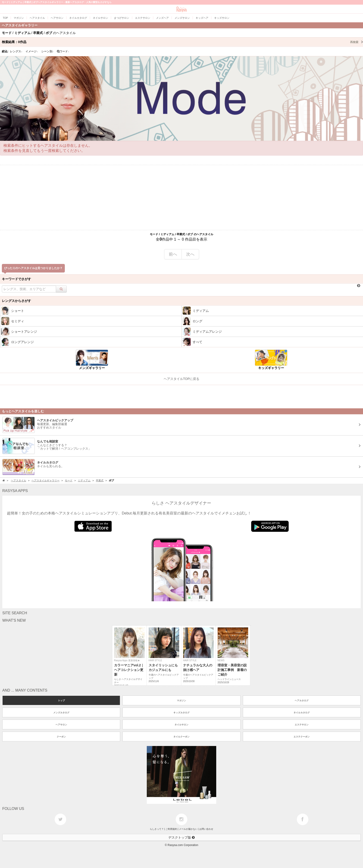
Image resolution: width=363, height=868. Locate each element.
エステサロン (302, 725)
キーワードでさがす (16, 279)
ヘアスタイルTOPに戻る (182, 379)
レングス (16, 51)
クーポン (61, 737)
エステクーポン (302, 737)
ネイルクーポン (181, 737)
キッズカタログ (181, 713)
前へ (173, 254)
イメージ (32, 51)
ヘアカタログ (302, 700)
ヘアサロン (61, 725)
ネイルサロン (181, 725)
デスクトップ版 (181, 837)
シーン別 (47, 51)
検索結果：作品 (182, 42)
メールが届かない (188, 829)
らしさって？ (157, 829)
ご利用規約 (171, 829)
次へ (190, 254)
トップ (61, 700)
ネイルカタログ (302, 713)
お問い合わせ (206, 829)
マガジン (181, 700)
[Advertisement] (181, 197)
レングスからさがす (16, 301)
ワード (63, 51)
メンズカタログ (61, 713)
